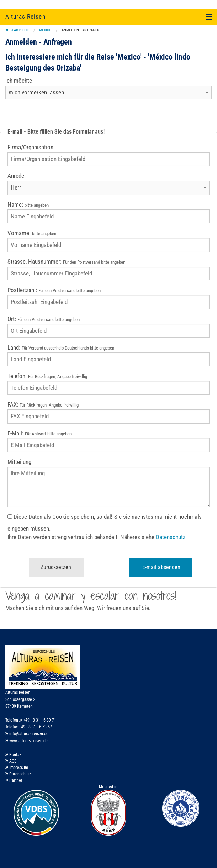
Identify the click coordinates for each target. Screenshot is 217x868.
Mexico (45, 30)
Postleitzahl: (54, 290)
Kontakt (14, 755)
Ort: (44, 319)
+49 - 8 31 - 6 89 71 (38, 720)
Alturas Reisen (25, 16)
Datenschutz (171, 537)
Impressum (17, 768)
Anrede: (17, 176)
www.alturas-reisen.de (27, 741)
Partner (14, 780)
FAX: (43, 405)
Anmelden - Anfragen (81, 30)
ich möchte (19, 81)
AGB (11, 761)
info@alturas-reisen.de (27, 734)
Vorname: (32, 233)
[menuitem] (17, 30)
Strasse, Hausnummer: (66, 262)
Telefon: (47, 376)
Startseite (19, 30)
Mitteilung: (20, 462)
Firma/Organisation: (31, 147)
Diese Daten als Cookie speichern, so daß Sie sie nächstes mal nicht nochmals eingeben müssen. (105, 523)
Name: (28, 205)
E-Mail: (39, 433)
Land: (61, 348)
